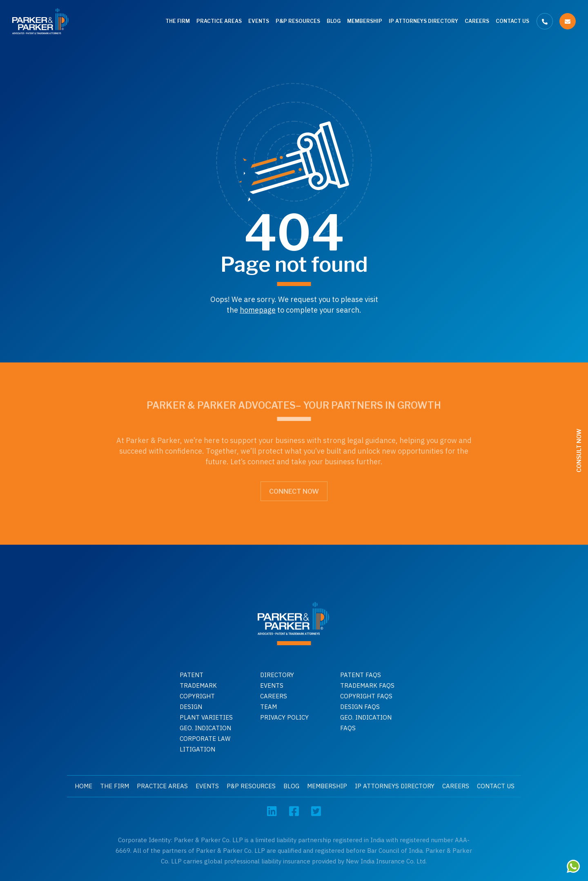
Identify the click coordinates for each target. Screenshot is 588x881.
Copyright (197, 696)
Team (268, 707)
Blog (334, 21)
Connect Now (294, 489)
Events (259, 21)
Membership (365, 21)
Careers (477, 21)
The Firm (178, 21)
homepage (258, 310)
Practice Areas (219, 21)
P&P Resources (298, 21)
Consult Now (579, 451)
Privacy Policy (284, 717)
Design (191, 707)
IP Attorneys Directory (423, 21)
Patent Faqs (361, 675)
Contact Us (512, 21)
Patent (192, 675)
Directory (277, 675)
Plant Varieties (206, 717)
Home (84, 786)
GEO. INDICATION (205, 728)
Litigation (197, 749)
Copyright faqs (366, 696)
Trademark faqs (367, 685)
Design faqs (360, 707)
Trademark (198, 685)
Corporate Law (205, 739)
